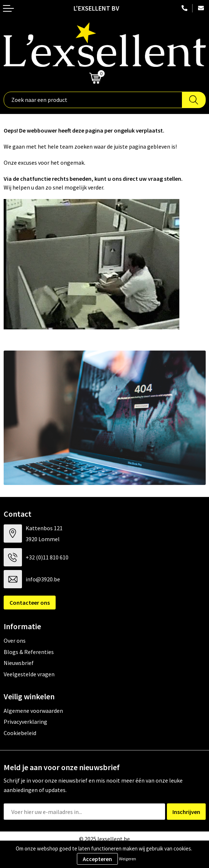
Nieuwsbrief (19, 663)
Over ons (15, 641)
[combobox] (93, 100)
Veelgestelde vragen (29, 674)
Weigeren (128, 859)
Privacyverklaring (25, 722)
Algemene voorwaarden (33, 711)
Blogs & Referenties (29, 652)
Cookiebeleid (20, 733)
